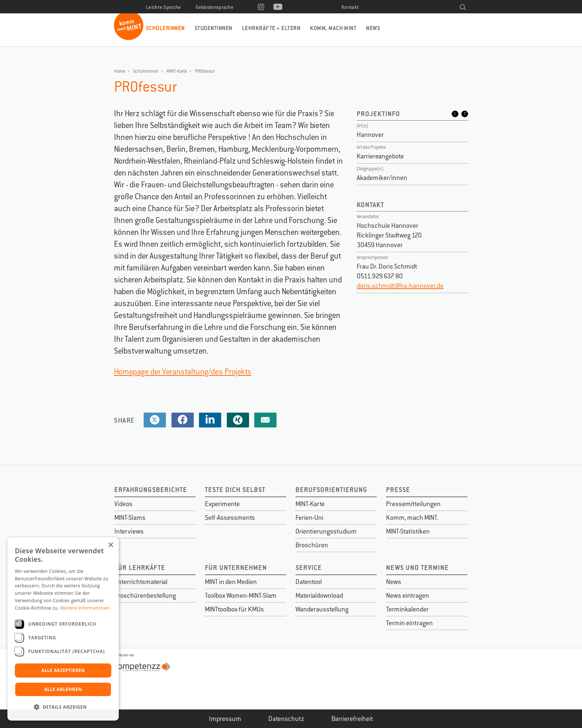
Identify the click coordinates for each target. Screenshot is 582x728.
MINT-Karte (177, 71)
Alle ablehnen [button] (63, 689)
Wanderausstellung (322, 609)
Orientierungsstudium (326, 531)
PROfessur (205, 71)
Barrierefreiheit (352, 719)
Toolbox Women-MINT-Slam (241, 596)
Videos (123, 504)
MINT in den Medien (231, 582)
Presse (398, 490)
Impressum (225, 719)
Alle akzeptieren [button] (63, 670)
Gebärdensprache (215, 7)
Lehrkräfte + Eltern (271, 28)
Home (120, 71)
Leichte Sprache (164, 7)
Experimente (222, 504)
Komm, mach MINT (333, 28)
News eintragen (408, 596)
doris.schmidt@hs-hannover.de (400, 286)
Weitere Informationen (85, 608)
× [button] (110, 545)
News (373, 28)
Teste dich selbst (235, 490)
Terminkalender (407, 609)
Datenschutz (286, 719)
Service (309, 568)
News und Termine (417, 568)
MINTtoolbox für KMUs (234, 609)
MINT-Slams (130, 518)
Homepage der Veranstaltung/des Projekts (183, 372)
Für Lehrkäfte (140, 568)
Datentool (309, 582)
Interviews (129, 531)
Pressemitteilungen (413, 504)
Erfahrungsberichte (151, 490)
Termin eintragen (409, 623)
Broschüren (312, 545)
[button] (63, 707)
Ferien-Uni (309, 518)
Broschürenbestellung (145, 596)
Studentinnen (213, 28)
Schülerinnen (165, 28)
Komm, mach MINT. (412, 518)
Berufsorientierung (331, 490)
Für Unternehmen (236, 568)
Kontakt (350, 7)
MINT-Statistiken (408, 531)
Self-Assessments (230, 518)
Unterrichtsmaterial (141, 582)
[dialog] (63, 629)
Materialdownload (319, 596)
